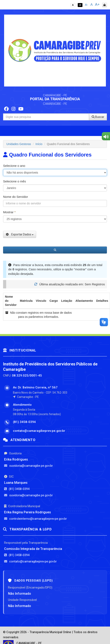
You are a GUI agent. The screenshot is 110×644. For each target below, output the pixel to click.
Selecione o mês (14, 181)
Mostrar (9, 212)
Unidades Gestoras (19, 144)
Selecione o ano (14, 166)
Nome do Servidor (16, 197)
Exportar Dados (20, 234)
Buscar (98, 117)
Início (39, 144)
